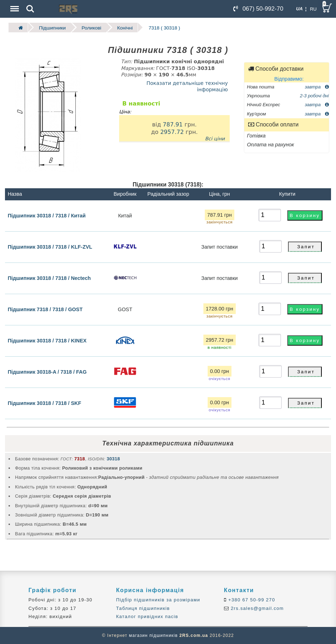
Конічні (125, 28)
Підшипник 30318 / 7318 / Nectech (49, 278)
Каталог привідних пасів (147, 616)
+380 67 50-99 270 (251, 600)
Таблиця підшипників (143, 608)
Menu (14, 5)
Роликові (91, 28)
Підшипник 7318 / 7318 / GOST (45, 309)
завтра (317, 86)
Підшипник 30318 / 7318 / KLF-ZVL (50, 247)
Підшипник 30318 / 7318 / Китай (47, 215)
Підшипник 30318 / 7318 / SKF (45, 403)
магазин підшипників (153, 635)
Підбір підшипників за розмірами (158, 600)
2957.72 (172, 132)
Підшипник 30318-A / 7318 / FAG (47, 372)
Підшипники (52, 28)
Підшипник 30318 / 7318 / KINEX (47, 341)
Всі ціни (215, 138)
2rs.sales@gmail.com (256, 608)
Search (30, 9)
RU (313, 9)
